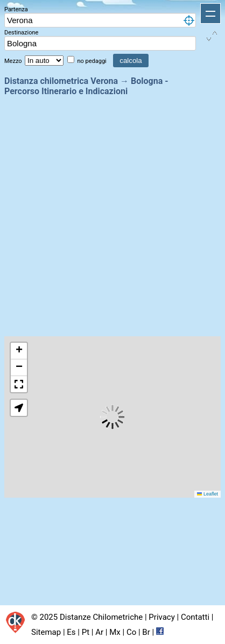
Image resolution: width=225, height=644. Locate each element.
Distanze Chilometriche (101, 617)
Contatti (195, 617)
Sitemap (46, 632)
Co (131, 632)
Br (146, 632)
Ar (99, 632)
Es (71, 632)
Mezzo (14, 61)
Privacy (161, 617)
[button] (19, 351)
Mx (115, 632)
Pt (86, 632)
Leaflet (208, 494)
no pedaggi (92, 61)
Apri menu (210, 13)
